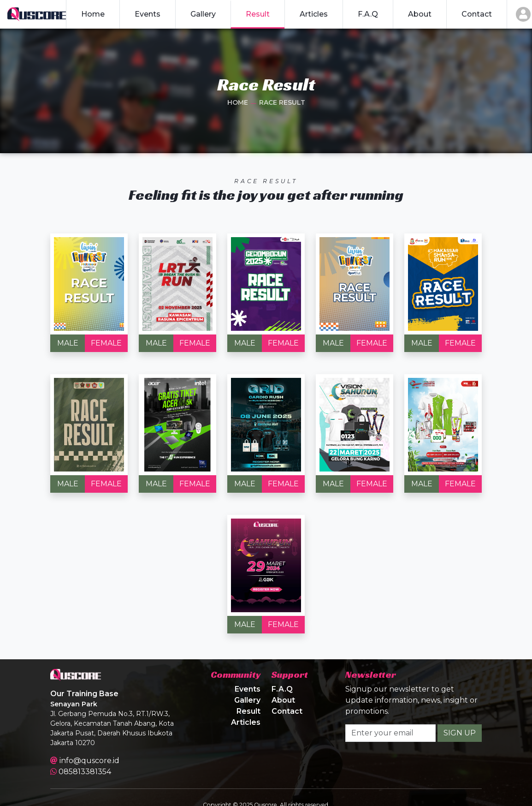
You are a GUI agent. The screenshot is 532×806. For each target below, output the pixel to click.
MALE (68, 343)
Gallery (247, 700)
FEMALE (106, 343)
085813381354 (85, 772)
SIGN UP (460, 733)
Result (248, 711)
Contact (287, 711)
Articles (246, 722)
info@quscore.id (89, 761)
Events (248, 689)
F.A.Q (282, 689)
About (283, 700)
